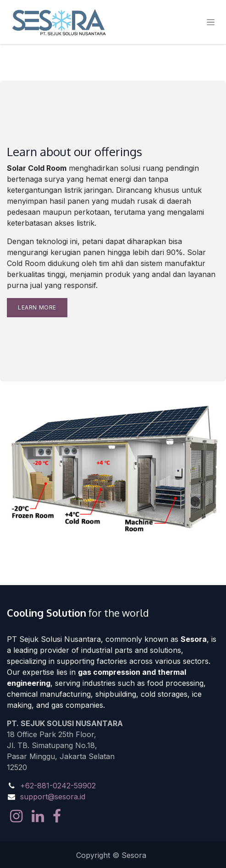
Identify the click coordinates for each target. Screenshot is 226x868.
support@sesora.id (53, 797)
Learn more (37, 307)
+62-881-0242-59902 (58, 786)
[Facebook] (57, 816)
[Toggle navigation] (211, 22)
